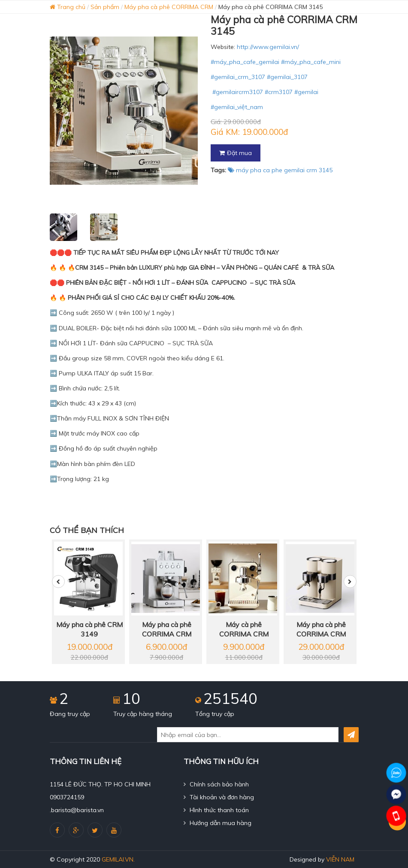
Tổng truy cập (215, 714)
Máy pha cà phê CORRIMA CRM (169, 7)
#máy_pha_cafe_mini (311, 62)
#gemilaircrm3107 (238, 92)
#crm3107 (279, 92)
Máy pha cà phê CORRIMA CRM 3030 (321, 630)
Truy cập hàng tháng (143, 714)
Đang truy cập (70, 714)
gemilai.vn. (118, 859)
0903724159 (67, 797)
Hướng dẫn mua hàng (218, 823)
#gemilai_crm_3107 (238, 77)
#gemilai (306, 92)
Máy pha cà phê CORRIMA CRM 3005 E (167, 630)
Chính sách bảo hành (216, 784)
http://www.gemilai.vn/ (268, 47)
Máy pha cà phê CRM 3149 (89, 629)
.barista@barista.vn (77, 810)
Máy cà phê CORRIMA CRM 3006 (244, 630)
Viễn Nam (340, 859)
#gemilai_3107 (287, 77)
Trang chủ (68, 7)
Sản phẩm (105, 7)
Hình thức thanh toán (216, 810)
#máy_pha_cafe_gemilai (245, 62)
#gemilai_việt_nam (237, 107)
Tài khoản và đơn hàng (219, 797)
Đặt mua (236, 153)
